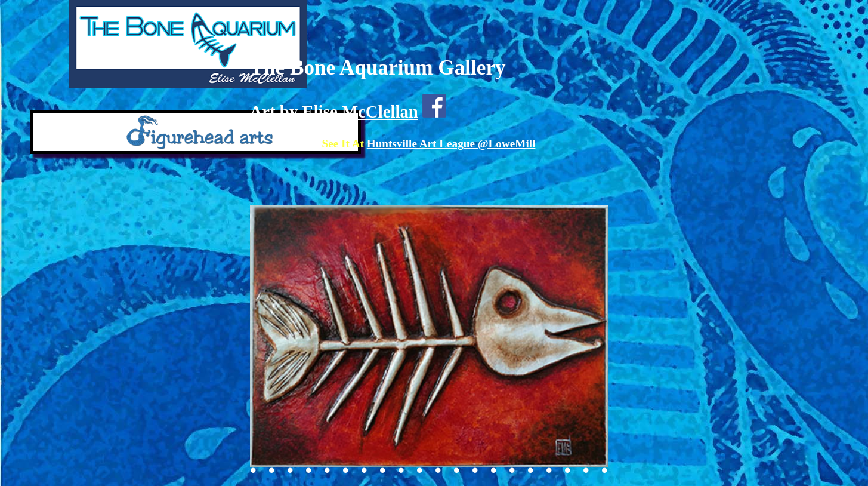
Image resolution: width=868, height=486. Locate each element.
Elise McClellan (360, 112)
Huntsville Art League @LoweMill (451, 144)
